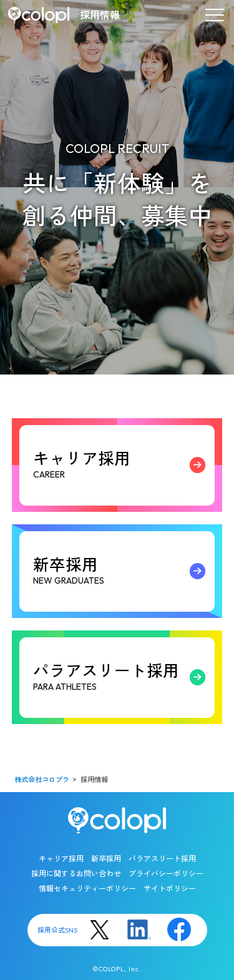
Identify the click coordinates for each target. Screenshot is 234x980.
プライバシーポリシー (166, 874)
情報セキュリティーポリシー (87, 889)
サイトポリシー (170, 889)
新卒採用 (123, 571)
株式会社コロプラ (42, 780)
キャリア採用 (123, 465)
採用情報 (100, 15)
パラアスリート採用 (123, 677)
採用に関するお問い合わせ (76, 874)
